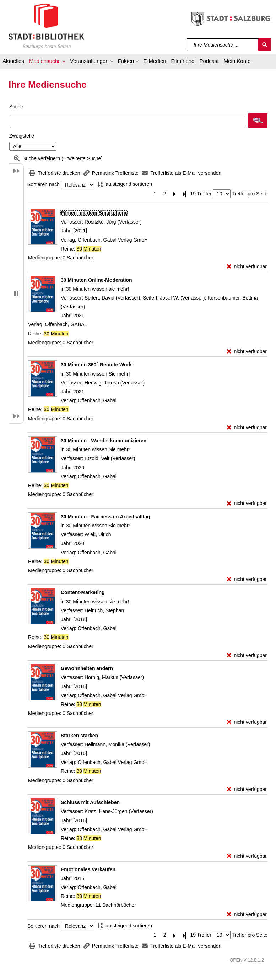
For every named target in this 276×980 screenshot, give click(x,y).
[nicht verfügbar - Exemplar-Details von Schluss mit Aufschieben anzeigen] (247, 856)
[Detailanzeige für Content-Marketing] (83, 592)
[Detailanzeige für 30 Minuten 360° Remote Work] (96, 365)
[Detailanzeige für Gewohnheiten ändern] (87, 668)
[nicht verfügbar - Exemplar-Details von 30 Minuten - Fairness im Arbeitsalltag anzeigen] (247, 579)
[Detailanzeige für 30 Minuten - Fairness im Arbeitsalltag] (105, 517)
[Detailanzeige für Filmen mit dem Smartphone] (94, 213)
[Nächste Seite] (175, 194)
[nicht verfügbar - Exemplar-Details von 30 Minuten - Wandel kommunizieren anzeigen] (247, 503)
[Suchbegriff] (223, 45)
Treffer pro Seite (250, 194)
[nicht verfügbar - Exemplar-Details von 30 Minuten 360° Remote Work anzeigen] (247, 428)
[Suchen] (265, 45)
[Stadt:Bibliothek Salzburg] (46, 26)
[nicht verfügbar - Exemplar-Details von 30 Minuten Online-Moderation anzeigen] (247, 352)
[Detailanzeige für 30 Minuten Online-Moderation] (96, 280)
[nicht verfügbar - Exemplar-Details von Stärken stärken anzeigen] (247, 789)
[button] (47, 62)
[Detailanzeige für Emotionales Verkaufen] (88, 869)
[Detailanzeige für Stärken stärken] (79, 736)
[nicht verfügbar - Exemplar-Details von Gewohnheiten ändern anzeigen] (247, 722)
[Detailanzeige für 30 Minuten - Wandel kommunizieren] (104, 441)
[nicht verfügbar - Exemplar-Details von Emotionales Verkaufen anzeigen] (247, 914)
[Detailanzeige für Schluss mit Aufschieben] (90, 802)
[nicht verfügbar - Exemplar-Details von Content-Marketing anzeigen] (247, 655)
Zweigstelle (22, 136)
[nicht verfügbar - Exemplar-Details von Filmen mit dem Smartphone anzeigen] (247, 267)
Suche (16, 107)
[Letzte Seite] (185, 194)
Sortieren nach (44, 185)
